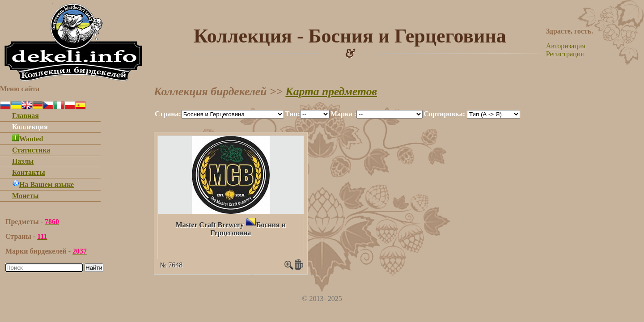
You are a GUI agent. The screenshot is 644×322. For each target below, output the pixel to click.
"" (233, 114)
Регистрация (565, 54)
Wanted (28, 139)
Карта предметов (331, 91)
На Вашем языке (43, 184)
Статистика (31, 150)
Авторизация (566, 46)
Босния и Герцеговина (248, 229)
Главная (25, 116)
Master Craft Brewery (210, 225)
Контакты (29, 172)
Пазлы (23, 161)
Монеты (25, 196)
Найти (94, 268)
